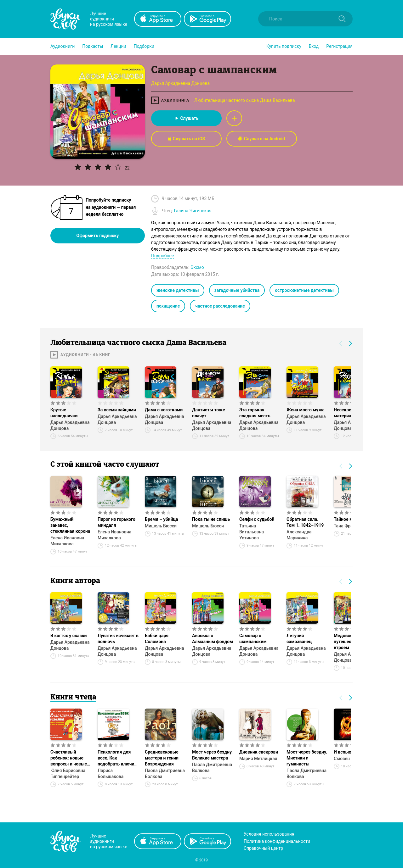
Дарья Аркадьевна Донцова (70, 425)
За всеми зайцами (117, 410)
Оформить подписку (98, 236)
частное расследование (220, 306)
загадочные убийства (237, 290)
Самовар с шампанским (253, 639)
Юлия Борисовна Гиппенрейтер (68, 773)
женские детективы (178, 290)
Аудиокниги (62, 46)
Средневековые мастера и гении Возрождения (162, 758)
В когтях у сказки (69, 636)
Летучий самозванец (299, 639)
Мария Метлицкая (258, 759)
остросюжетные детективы (304, 290)
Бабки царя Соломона (157, 639)
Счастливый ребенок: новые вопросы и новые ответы (69, 758)
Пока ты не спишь (211, 519)
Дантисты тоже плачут (209, 413)
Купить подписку (284, 46)
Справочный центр (263, 848)
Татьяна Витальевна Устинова (252, 532)
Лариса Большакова (111, 773)
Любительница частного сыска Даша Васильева (245, 100)
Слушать (186, 118)
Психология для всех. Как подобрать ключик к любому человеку (118, 758)
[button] (62, 46)
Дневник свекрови (259, 752)
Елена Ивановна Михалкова (67, 541)
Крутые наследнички (64, 413)
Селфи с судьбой (257, 519)
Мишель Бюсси (161, 526)
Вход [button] (314, 46)
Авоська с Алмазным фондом (213, 639)
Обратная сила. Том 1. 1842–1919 (305, 522)
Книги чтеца (73, 698)
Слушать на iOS (186, 139)
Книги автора (75, 581)
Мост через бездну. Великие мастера (212, 755)
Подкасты (93, 46)
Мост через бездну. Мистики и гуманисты (307, 758)
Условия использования (269, 834)
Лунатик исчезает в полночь (118, 639)
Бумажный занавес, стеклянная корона (70, 525)
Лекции (118, 46)
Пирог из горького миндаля (116, 522)
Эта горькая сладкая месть (255, 413)
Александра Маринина (299, 535)
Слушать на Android (262, 139)
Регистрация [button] (339, 46)
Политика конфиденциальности (277, 841)
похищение (168, 306)
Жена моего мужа (306, 410)
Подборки (144, 46)
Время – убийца (161, 519)
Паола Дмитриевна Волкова (165, 773)
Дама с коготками (164, 410)
